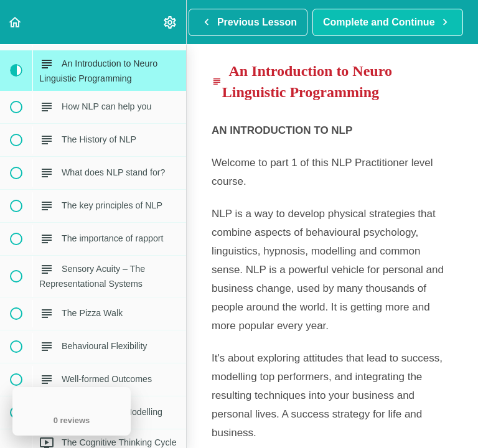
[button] (16, 22)
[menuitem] (171, 22)
